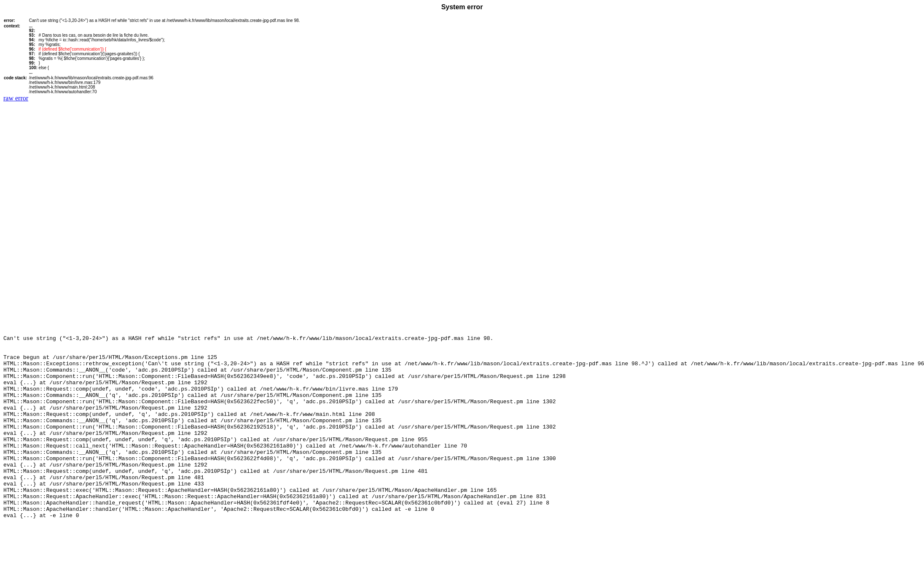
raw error (16, 98)
